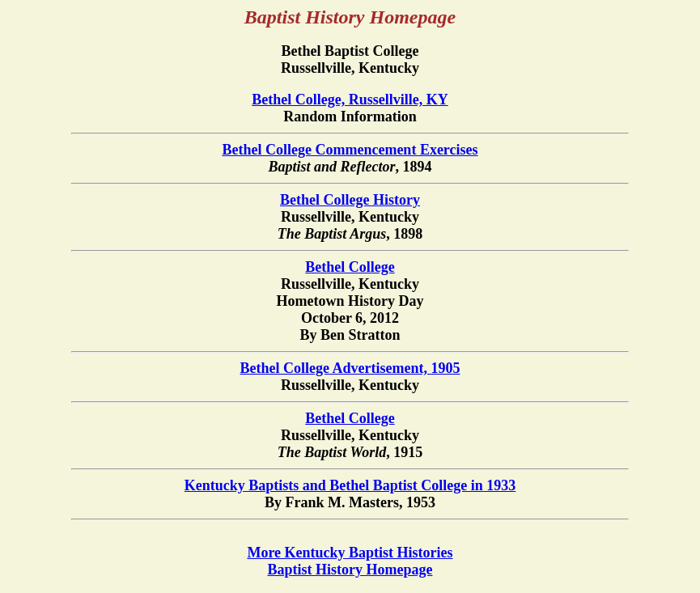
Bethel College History (350, 200)
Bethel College (350, 267)
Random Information (350, 121)
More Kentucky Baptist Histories (350, 553)
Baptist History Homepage (350, 570)
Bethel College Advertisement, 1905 (350, 368)
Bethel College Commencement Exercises (350, 150)
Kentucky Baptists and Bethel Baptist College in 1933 (350, 485)
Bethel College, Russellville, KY (350, 100)
